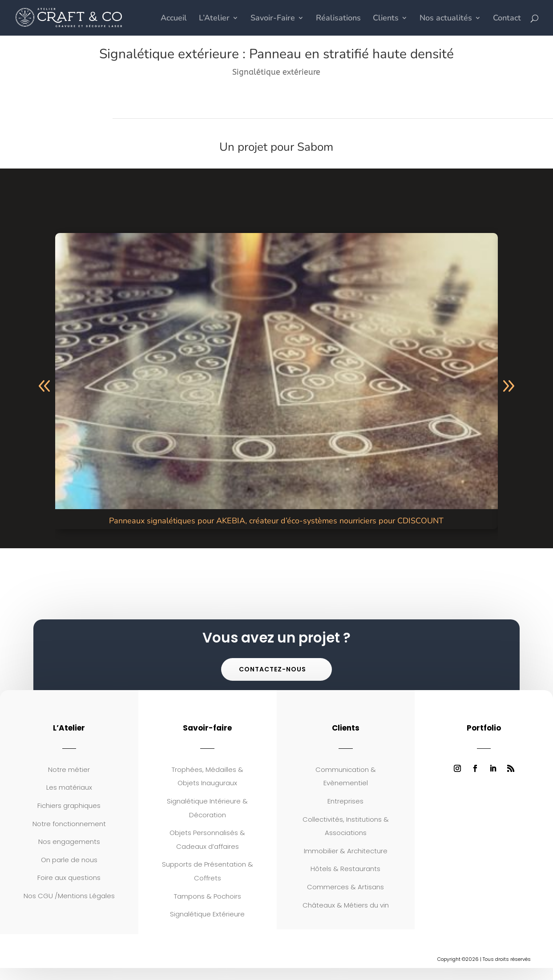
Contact (507, 19)
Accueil (174, 19)
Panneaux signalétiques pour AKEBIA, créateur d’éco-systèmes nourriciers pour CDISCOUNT (276, 521)
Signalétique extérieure (276, 72)
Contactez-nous (272, 669)
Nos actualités (446, 19)
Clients (386, 19)
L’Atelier (214, 19)
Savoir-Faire (273, 19)
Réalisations (338, 19)
